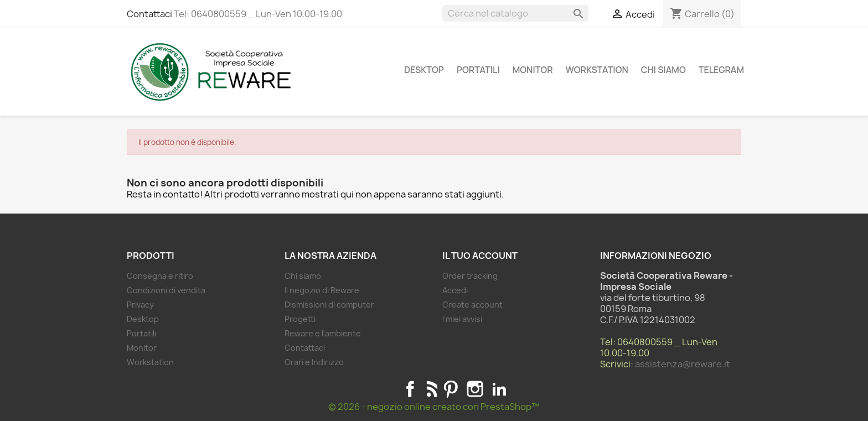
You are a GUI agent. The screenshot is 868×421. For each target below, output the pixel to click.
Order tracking (470, 276)
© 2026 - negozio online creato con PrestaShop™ (434, 407)
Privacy (140, 305)
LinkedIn (499, 389)
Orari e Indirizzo (314, 362)
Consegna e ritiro (160, 276)
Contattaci (149, 14)
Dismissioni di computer (329, 305)
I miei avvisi (462, 319)
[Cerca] (515, 13)
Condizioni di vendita (166, 290)
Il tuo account (480, 256)
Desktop (424, 70)
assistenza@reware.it (683, 364)
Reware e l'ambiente (323, 333)
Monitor (533, 70)
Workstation (597, 70)
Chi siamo (663, 70)
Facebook (410, 389)
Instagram (475, 389)
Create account (472, 305)
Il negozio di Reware (322, 290)
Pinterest (451, 389)
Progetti (300, 319)
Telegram (721, 70)
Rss (430, 389)
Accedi (455, 290)
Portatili (478, 70)
